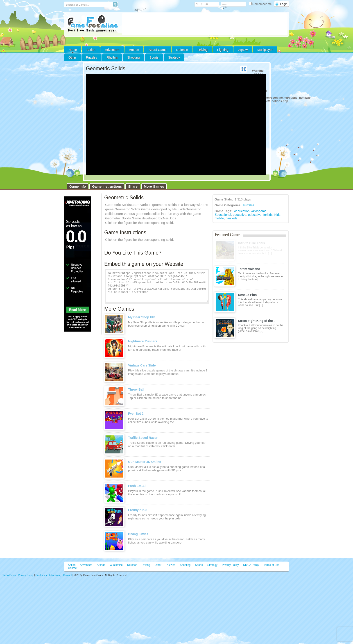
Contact (73, 568)
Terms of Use (271, 565)
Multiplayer (265, 50)
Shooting (133, 57)
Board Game (157, 50)
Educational (223, 215)
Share (133, 186)
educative (240, 215)
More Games (154, 186)
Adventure (112, 50)
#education (242, 211)
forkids (268, 215)
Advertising (55, 575)
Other (158, 565)
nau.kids (231, 218)
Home (73, 50)
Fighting (223, 50)
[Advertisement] (205, 24)
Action (91, 50)
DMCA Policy (251, 565)
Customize (116, 565)
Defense (182, 50)
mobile (219, 218)
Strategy (174, 57)
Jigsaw (243, 50)
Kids (277, 215)
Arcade (134, 50)
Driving (203, 50)
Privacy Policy (230, 565)
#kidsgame (259, 211)
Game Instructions (107, 186)
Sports (154, 57)
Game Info (78, 186)
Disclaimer (41, 575)
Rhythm (112, 57)
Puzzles (92, 57)
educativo (255, 215)
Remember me (261, 4)
